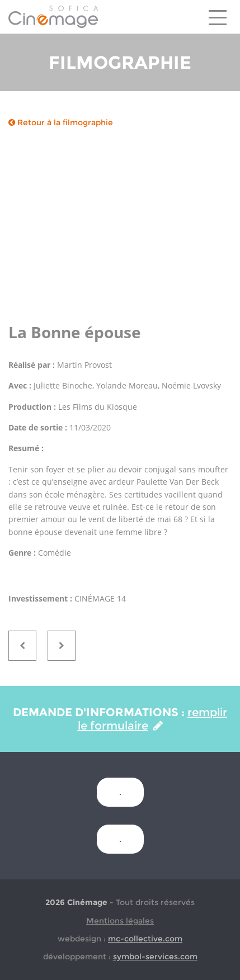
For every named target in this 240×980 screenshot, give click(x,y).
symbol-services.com (155, 957)
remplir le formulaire (153, 719)
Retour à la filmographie (61, 122)
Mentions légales (120, 921)
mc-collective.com (145, 939)
